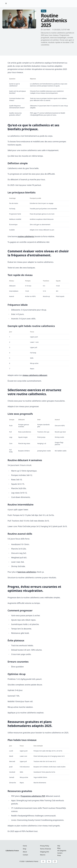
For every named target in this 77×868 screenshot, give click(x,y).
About (25, 852)
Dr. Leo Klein (46, 30)
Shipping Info (45, 852)
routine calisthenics (26, 236)
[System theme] (55, 861)
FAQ (59, 846)
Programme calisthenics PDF (33, 796)
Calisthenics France (12, 851)
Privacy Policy (45, 846)
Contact (25, 855)
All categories (62, 851)
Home (25, 846)
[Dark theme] (49, 861)
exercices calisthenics (27, 572)
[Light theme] (43, 861)
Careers (60, 853)
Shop (25, 849)
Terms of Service (46, 849)
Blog (59, 848)
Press (59, 855)
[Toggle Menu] (6, 3)
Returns (43, 855)
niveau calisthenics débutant (35, 375)
